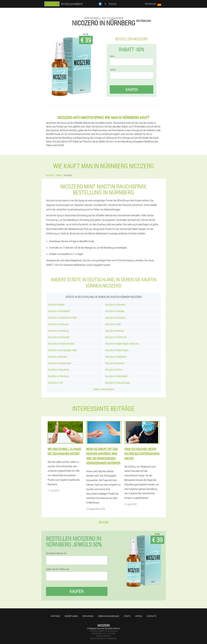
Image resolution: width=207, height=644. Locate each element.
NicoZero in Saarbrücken (60, 363)
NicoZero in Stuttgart (115, 318)
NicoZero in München (115, 304)
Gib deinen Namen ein (56, 553)
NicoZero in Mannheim (59, 370)
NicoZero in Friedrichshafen (61, 344)
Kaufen (131, 89)
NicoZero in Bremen (115, 331)
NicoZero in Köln (113, 324)
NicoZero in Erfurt (114, 370)
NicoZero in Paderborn (116, 357)
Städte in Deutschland (104, 389)
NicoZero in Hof (56, 383)
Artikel (139, 616)
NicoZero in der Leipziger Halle (62, 350)
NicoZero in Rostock (115, 363)
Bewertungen (71, 616)
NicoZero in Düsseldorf (59, 311)
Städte (127, 616)
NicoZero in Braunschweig (118, 383)
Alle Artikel (104, 522)
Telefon (113, 70)
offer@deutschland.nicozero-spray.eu (103, 628)
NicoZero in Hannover (58, 324)
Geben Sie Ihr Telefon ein (58, 569)
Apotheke (56, 616)
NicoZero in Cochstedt (59, 337)
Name (112, 56)
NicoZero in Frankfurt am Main (62, 318)
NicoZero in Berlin (56, 304)
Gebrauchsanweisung (109, 616)
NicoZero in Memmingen (117, 350)
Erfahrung (88, 616)
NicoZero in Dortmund (116, 337)
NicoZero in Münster (58, 357)
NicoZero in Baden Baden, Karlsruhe (122, 344)
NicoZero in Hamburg (58, 331)
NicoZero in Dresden (115, 311)
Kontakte (152, 616)
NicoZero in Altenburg (58, 376)
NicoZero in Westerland (116, 376)
